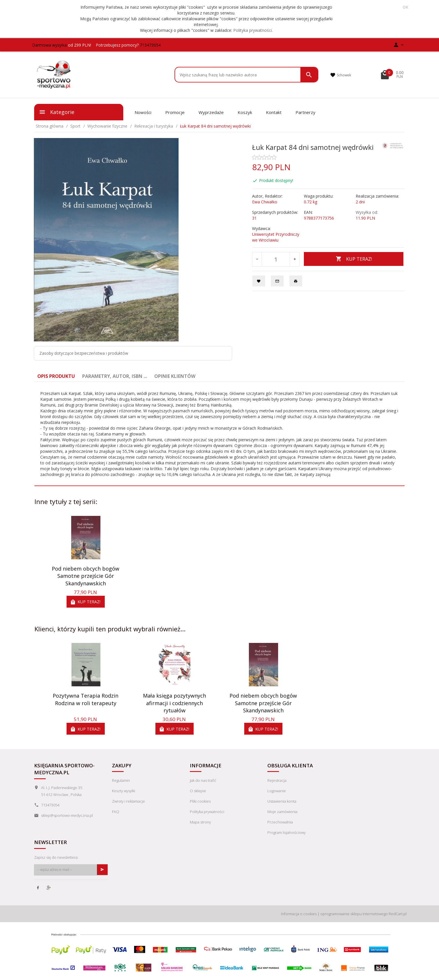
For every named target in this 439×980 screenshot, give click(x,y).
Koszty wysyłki (124, 791)
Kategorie (57, 112)
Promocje (175, 112)
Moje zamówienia (282, 812)
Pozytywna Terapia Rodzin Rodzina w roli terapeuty (86, 699)
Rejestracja (277, 780)
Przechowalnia (280, 822)
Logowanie (277, 791)
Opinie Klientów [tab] (175, 376)
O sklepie (198, 791)
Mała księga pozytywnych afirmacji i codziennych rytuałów (175, 703)
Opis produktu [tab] (56, 376)
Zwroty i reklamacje (128, 801)
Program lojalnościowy (286, 832)
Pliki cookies (200, 801)
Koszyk (245, 112)
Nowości (143, 112)
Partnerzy (305, 112)
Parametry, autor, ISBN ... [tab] (115, 376)
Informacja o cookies (299, 914)
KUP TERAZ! (354, 259)
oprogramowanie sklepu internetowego (354, 914)
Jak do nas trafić (203, 780)
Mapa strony (200, 822)
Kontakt (274, 112)
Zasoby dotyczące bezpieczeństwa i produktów (84, 353)
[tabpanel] (220, 434)
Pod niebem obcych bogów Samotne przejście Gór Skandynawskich (86, 576)
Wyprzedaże (211, 112)
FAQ (116, 812)
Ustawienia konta (282, 801)
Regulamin (121, 780)
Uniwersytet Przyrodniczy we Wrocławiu (276, 237)
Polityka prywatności (252, 30)
